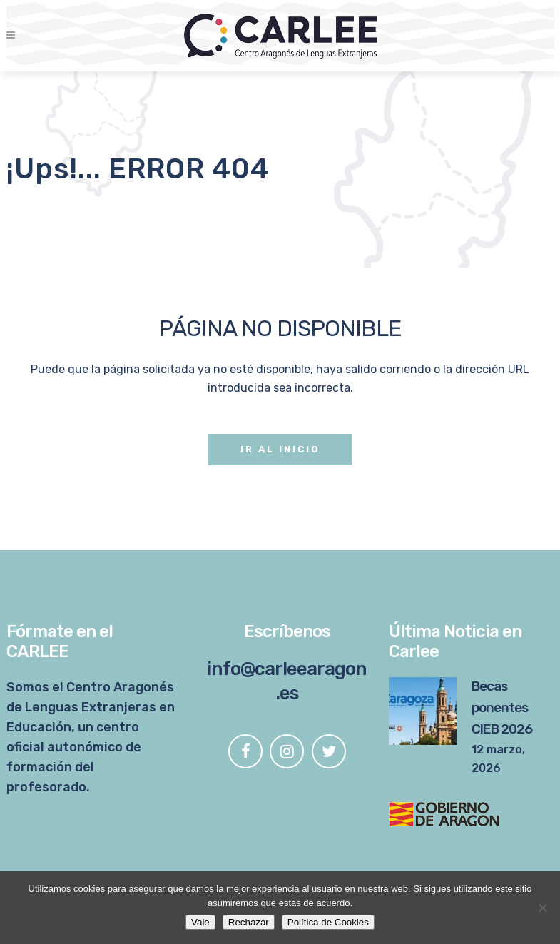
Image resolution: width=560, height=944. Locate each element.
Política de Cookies (328, 922)
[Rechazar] (542, 908)
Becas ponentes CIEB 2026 (502, 707)
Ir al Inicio (280, 449)
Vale (200, 922)
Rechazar (249, 922)
